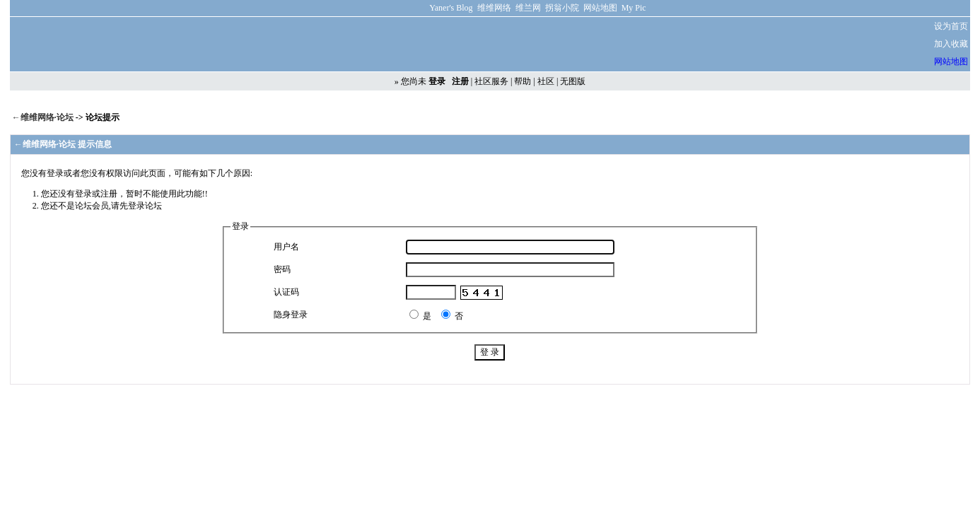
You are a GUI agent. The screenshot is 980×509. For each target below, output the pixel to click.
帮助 (523, 81)
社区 (546, 81)
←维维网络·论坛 (44, 117)
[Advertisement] (708, 45)
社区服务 (491, 81)
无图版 (573, 81)
